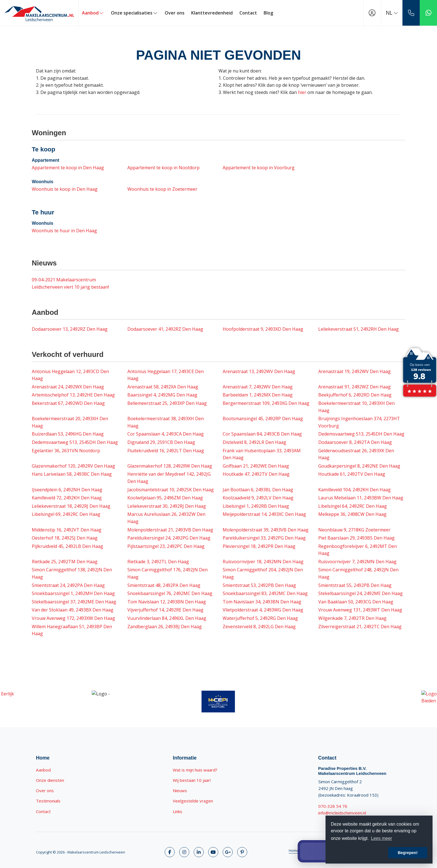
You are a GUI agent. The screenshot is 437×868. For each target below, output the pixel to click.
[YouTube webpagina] (213, 852)
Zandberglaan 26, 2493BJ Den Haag (165, 627)
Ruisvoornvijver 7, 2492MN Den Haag (357, 562)
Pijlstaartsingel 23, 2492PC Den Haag (166, 546)
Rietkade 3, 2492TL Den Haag (158, 562)
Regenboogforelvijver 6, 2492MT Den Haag (358, 550)
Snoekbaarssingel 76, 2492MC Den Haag (170, 593)
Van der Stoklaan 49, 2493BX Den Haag (73, 610)
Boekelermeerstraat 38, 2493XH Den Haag (166, 422)
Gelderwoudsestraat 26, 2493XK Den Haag (356, 454)
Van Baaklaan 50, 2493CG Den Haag (356, 602)
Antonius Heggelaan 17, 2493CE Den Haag (166, 375)
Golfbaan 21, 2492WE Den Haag (256, 466)
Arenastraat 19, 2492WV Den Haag (355, 371)
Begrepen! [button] (408, 853)
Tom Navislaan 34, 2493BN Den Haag (262, 602)
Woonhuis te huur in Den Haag (64, 231)
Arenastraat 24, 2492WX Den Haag (68, 387)
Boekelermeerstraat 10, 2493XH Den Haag (356, 407)
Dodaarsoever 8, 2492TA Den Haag (355, 442)
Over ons (175, 13)
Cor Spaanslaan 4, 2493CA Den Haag (166, 434)
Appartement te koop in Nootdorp (163, 168)
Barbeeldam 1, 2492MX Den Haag (258, 395)
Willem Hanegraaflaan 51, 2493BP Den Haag (72, 630)
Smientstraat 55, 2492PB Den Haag (355, 585)
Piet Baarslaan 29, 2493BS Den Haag (356, 538)
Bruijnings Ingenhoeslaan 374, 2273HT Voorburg (359, 422)
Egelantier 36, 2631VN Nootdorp (66, 451)
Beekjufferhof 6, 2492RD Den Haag (355, 395)
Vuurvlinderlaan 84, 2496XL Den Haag (167, 618)
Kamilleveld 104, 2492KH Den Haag (355, 490)
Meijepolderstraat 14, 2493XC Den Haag (264, 514)
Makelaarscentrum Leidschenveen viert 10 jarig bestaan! (70, 283)
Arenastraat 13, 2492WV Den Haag (259, 371)
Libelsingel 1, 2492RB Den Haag (256, 506)
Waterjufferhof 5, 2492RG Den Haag (260, 618)
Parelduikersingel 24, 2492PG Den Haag (169, 538)
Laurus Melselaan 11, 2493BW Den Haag (361, 498)
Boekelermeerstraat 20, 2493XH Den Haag (70, 422)
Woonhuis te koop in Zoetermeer (162, 189)
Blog (268, 13)
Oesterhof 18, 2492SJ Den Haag (65, 538)
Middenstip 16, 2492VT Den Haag (67, 530)
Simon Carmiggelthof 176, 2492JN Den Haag (167, 573)
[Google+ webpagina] (228, 852)
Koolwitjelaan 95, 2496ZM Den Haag (165, 498)
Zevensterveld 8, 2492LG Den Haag (259, 627)
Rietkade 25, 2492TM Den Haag (65, 562)
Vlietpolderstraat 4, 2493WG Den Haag (263, 610)
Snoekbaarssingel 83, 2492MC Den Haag (265, 593)
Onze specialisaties (134, 13)
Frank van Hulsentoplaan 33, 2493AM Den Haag (262, 454)
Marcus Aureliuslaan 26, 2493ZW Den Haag (166, 518)
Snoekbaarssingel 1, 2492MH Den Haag (73, 593)
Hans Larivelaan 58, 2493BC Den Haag (72, 474)
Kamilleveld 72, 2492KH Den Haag (67, 498)
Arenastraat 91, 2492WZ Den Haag (355, 387)
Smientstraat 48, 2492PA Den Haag (164, 585)
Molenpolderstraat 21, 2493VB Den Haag (170, 530)
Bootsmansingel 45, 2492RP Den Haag (263, 419)
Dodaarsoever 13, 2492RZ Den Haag (70, 329)
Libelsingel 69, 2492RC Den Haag (66, 514)
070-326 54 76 (333, 806)
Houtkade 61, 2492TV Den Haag (352, 474)
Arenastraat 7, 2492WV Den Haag (258, 387)
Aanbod (93, 13)
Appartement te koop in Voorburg (259, 168)
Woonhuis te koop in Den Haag (65, 189)
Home (294, 850)
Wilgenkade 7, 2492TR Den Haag (352, 618)
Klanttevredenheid (212, 13)
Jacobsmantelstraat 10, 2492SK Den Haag (171, 490)
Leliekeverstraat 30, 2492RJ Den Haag (167, 506)
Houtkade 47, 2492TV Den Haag (256, 474)
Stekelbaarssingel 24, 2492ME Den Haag (360, 593)
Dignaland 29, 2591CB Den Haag (161, 442)
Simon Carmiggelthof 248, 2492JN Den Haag (358, 573)
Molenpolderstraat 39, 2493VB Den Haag (266, 530)
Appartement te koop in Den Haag (68, 168)
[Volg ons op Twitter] (184, 852)
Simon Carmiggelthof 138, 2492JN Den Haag (72, 573)
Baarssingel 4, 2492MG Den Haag (162, 395)
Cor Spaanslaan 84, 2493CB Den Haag (262, 434)
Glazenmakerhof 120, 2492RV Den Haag (73, 466)
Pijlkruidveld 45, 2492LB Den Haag (67, 546)
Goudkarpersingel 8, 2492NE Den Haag (359, 466)
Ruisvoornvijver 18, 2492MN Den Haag (263, 562)
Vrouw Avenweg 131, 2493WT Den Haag (360, 610)
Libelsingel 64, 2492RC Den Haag (353, 506)
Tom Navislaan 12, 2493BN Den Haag (167, 602)
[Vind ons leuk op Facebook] (170, 852)
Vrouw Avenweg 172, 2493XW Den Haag (73, 618)
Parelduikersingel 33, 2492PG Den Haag (264, 538)
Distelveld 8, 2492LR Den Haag (254, 442)
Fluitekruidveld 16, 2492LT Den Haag (166, 451)
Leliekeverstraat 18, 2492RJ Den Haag (71, 506)
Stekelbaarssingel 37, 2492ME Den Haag (74, 602)
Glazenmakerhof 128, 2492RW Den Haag (170, 466)
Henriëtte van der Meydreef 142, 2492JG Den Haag (169, 478)
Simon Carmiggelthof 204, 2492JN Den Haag (263, 573)
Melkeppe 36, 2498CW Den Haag (352, 514)
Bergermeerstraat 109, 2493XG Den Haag (266, 403)
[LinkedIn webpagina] (199, 852)
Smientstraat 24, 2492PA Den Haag (68, 585)
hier (302, 92)
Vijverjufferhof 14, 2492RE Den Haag (165, 610)
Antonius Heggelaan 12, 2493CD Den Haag (70, 375)
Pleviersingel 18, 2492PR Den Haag (259, 546)
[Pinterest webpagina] (242, 852)
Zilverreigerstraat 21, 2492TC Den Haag (360, 627)
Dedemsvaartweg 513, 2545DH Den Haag (361, 434)
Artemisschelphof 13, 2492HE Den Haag (73, 395)
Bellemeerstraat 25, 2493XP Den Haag (167, 403)
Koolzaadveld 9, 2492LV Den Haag (258, 498)
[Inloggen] (372, 13)
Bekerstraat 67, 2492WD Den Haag (68, 403)
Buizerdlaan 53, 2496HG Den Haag (68, 434)
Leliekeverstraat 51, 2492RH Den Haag (359, 329)
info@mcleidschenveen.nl (342, 813)
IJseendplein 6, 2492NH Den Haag (67, 490)
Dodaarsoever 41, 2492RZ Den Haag (165, 329)
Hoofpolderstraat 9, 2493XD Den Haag (263, 329)
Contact (248, 13)
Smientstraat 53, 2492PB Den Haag (259, 585)
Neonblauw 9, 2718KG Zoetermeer (354, 530)
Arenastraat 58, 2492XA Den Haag (163, 387)
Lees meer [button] (382, 838)
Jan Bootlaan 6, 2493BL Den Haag (258, 490)
